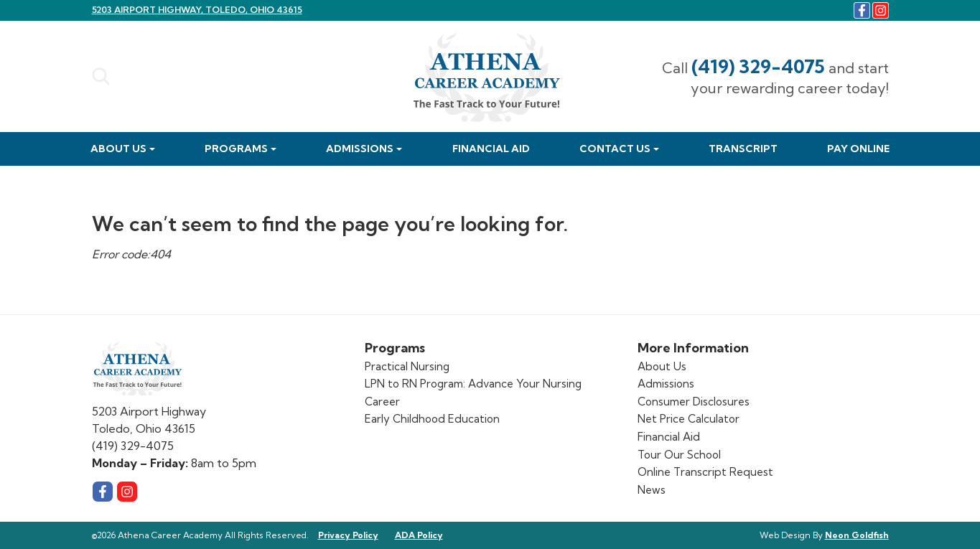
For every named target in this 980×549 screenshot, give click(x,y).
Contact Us (615, 149)
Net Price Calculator (689, 419)
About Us (118, 149)
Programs (236, 149)
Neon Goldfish (857, 535)
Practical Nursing (407, 366)
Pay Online (858, 149)
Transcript (743, 149)
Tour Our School (679, 455)
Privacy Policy (348, 535)
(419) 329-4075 (758, 66)
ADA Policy (419, 535)
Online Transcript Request (705, 472)
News (652, 490)
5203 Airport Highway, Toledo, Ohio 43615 (197, 10)
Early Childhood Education (432, 419)
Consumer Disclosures (694, 402)
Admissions (360, 149)
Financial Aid (491, 149)
